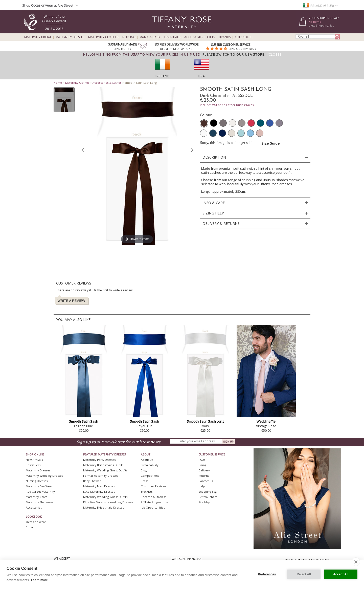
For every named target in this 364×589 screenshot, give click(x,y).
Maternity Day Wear (39, 486)
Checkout (243, 37)
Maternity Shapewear (40, 502)
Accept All (341, 574)
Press (144, 481)
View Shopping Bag (321, 25)
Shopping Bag (208, 492)
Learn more (39, 580)
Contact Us (206, 481)
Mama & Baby (150, 37)
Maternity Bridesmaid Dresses (104, 507)
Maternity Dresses (70, 37)
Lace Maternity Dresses (99, 492)
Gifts (211, 37)
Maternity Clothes (103, 37)
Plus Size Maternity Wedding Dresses (108, 502)
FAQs (202, 460)
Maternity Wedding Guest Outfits (105, 470)
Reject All (304, 574)
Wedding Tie (266, 421)
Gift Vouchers (208, 497)
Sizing (202, 465)
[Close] (274, 54)
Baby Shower (92, 481)
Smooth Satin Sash (84, 421)
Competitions (150, 476)
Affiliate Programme (154, 502)
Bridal (30, 527)
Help (202, 486)
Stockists (147, 492)
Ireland (163, 76)
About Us (147, 460)
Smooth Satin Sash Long (205, 421)
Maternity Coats (36, 497)
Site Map (204, 502)
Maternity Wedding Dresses (44, 476)
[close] (356, 562)
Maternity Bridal (38, 37)
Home (58, 83)
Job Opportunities (153, 507)
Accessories (194, 37)
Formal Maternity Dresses (101, 476)
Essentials (172, 37)
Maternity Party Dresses (99, 460)
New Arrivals (34, 460)
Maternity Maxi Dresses (99, 486)
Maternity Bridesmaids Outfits (103, 465)
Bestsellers (33, 465)
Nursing (129, 37)
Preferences (267, 574)
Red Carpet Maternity (40, 492)
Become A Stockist (153, 497)
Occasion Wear (36, 522)
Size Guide (270, 143)
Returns (204, 476)
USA (201, 76)
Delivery (204, 470)
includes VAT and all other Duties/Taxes (227, 105)
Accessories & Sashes (107, 83)
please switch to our (233, 54)
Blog (144, 470)
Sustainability (150, 465)
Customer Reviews (153, 486)
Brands (225, 37)
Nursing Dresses (37, 481)
